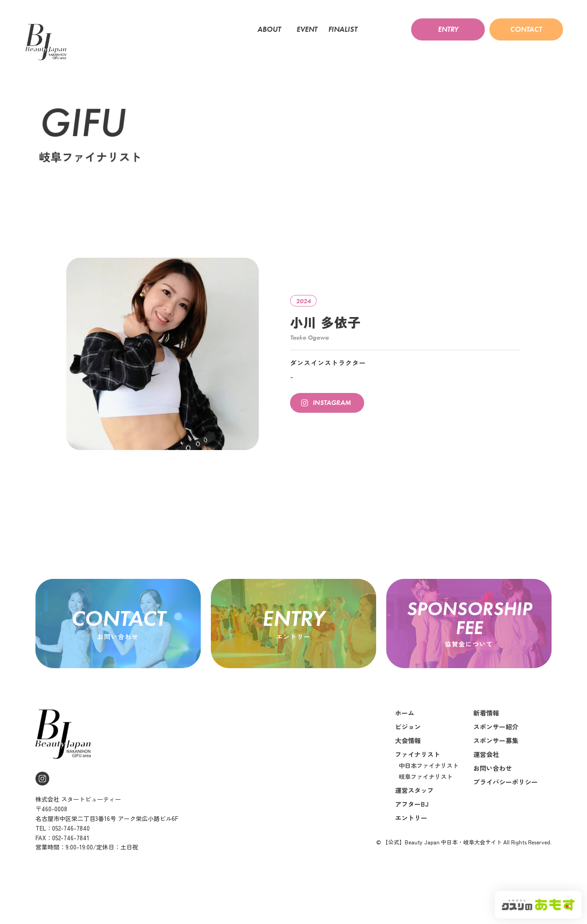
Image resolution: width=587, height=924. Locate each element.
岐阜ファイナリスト (426, 798)
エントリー (411, 839)
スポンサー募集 (496, 762)
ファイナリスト (418, 775)
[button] (448, 29)
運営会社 (486, 775)
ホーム (405, 734)
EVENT (307, 29)
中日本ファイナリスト (429, 787)
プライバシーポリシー (506, 803)
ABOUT (271, 29)
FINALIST (345, 29)
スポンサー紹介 (496, 748)
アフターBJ (412, 825)
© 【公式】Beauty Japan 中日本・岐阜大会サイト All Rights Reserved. (464, 863)
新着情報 (486, 734)
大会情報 (408, 762)
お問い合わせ (493, 789)
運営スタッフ (414, 811)
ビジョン (408, 748)
